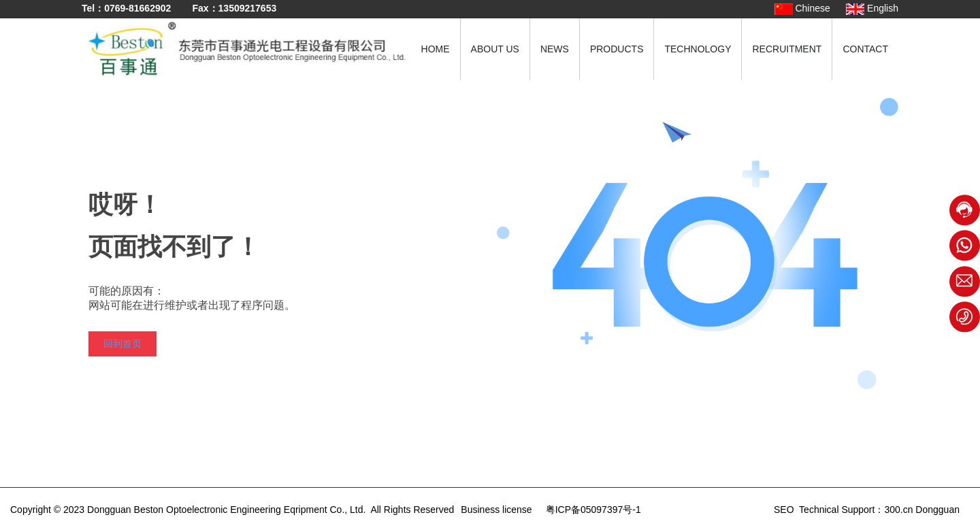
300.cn (898, 510)
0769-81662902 (137, 8)
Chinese (802, 8)
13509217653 (248, 8)
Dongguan (937, 510)
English (872, 8)
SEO (782, 510)
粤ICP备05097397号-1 (593, 510)
